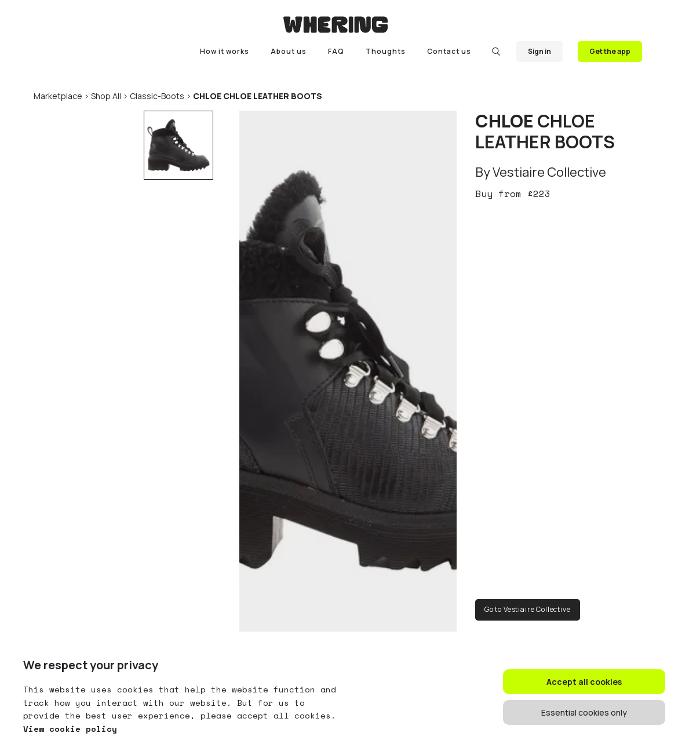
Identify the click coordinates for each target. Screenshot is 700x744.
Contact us (449, 51)
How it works (225, 51)
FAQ (336, 51)
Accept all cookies (584, 682)
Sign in (539, 51)
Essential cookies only (584, 712)
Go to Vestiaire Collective (528, 609)
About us (289, 51)
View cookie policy (70, 729)
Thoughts (386, 51)
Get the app (610, 51)
